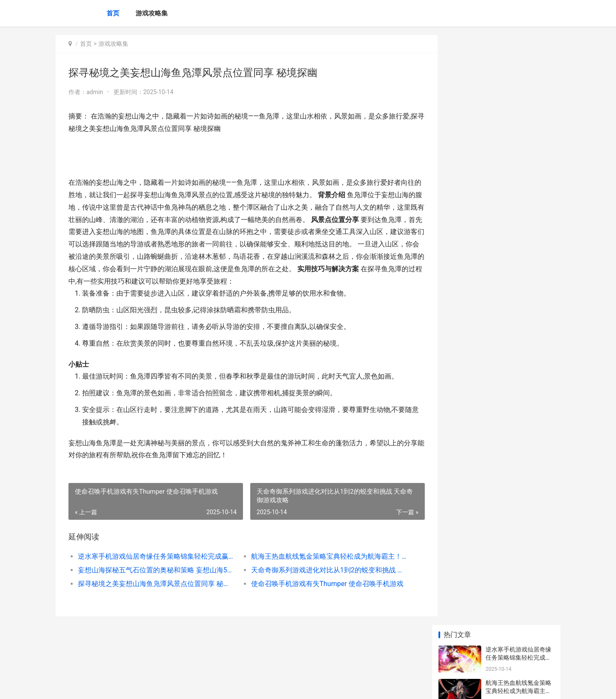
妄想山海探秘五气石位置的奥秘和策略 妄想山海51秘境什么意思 (153, 570)
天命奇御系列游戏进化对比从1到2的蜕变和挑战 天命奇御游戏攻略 (318, 570)
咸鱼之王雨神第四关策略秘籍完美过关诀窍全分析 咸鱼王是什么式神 (518, 626)
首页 (113, 13)
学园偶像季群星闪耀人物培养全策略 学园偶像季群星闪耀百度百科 (519, 297)
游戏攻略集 (152, 13)
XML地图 (210, 685)
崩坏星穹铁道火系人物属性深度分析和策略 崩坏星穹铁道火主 (519, 560)
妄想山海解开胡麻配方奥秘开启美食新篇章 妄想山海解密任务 (519, 364)
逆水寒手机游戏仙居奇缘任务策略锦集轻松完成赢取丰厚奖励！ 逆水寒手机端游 (153, 556)
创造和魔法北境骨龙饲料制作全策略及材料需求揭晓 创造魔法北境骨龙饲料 (519, 330)
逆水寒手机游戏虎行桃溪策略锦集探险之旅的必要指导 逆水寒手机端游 (518, 397)
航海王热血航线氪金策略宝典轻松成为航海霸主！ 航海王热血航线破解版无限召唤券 (318, 556)
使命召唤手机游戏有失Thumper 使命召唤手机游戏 (318, 584)
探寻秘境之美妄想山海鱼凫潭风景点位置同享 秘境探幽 (153, 584)
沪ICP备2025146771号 (172, 685)
